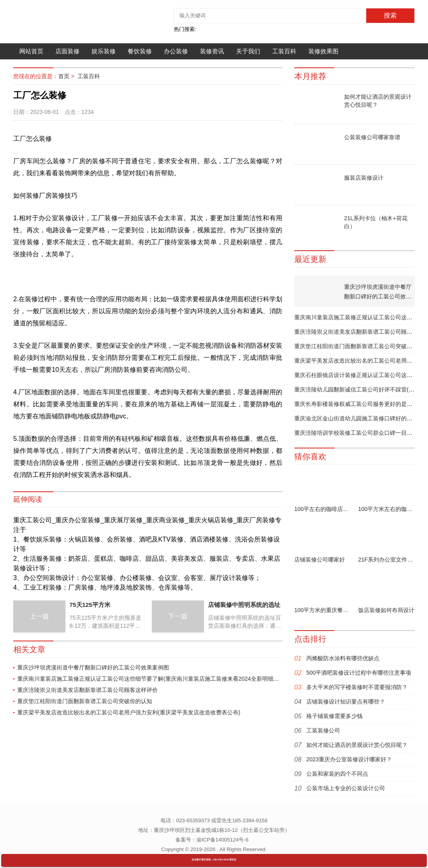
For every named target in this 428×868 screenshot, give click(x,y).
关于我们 (248, 51)
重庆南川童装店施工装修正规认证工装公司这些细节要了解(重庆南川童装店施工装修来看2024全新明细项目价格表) (160, 679)
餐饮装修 (140, 51)
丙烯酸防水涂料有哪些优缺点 (343, 658)
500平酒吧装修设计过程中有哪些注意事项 (359, 673)
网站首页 (31, 51)
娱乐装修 (104, 51)
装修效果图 (323, 51)
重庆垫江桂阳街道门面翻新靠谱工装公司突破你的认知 (85, 701)
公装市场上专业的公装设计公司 (346, 788)
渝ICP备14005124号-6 (222, 840)
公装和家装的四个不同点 (337, 774)
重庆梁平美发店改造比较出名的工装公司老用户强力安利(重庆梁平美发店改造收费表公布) (129, 712)
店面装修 (67, 51)
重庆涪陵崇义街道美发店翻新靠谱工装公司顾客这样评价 (88, 690)
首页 (64, 76)
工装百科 (284, 51)
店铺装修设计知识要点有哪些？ (346, 702)
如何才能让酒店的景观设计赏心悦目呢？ (357, 745)
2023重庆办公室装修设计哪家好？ (349, 759)
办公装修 (176, 51)
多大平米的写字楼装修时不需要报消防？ (357, 687)
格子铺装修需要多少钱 (334, 716)
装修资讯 (212, 51)
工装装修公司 (323, 730)
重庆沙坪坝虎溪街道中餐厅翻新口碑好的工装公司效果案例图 (93, 667)
